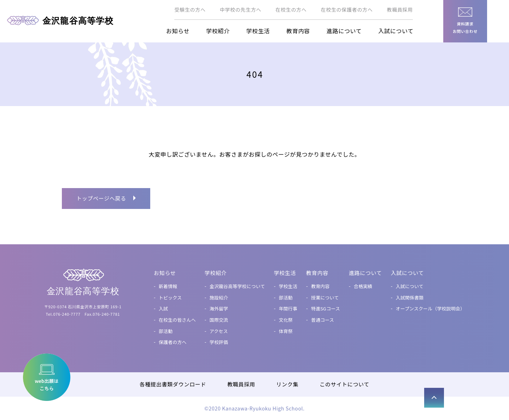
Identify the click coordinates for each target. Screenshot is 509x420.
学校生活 (258, 31)
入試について (396, 31)
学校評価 (219, 342)
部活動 (165, 331)
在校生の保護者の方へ (347, 10)
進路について (344, 31)
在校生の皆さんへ (177, 320)
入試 (163, 308)
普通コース (322, 320)
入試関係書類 (409, 297)
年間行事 (288, 308)
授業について (324, 297)
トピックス (170, 297)
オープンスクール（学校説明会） (430, 308)
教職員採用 (400, 10)
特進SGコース (325, 308)
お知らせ (178, 31)
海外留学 (219, 308)
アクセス (218, 331)
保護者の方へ (172, 342)
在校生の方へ (291, 10)
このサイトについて (344, 384)
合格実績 (363, 286)
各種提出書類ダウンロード (173, 384)
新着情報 (168, 286)
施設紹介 (219, 297)
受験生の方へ (190, 10)
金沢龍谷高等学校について (237, 286)
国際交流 (219, 320)
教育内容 (298, 31)
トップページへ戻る (101, 198)
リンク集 (288, 384)
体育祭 (285, 331)
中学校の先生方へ (241, 10)
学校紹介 (218, 31)
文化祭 (285, 320)
